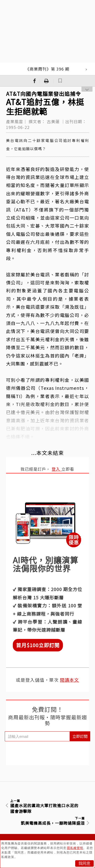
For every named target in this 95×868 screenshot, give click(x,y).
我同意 (84, 863)
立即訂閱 (80, 736)
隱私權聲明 (75, 848)
